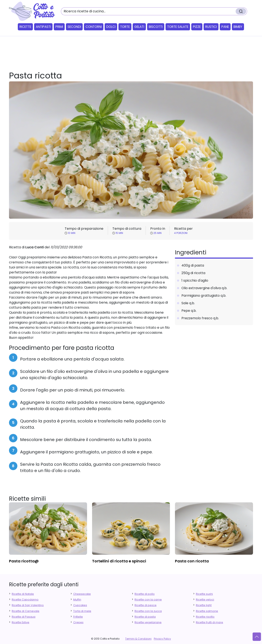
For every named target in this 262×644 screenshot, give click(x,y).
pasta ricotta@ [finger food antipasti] (24, 561)
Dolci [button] (111, 27)
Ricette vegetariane (148, 622)
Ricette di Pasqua (24, 617)
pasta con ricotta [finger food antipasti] (192, 561)
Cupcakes (80, 605)
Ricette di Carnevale (26, 611)
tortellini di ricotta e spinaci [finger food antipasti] (119, 561)
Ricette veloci (205, 600)
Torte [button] (125, 27)
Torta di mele (82, 611)
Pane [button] (225, 27)
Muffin (77, 600)
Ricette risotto (205, 617)
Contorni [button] (94, 27)
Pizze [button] (197, 27)
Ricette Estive (21, 622)
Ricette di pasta (145, 617)
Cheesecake (82, 594)
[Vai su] (257, 637)
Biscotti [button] (156, 27)
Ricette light (204, 605)
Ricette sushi (204, 594)
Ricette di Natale (23, 594)
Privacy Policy (162, 639)
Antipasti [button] (43, 27)
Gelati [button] (139, 27)
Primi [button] (59, 27)
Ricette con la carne (148, 600)
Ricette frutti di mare (209, 622)
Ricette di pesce (146, 605)
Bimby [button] (238, 27)
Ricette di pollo (145, 594)
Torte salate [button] (178, 27)
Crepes (78, 622)
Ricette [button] (25, 27)
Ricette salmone (207, 611)
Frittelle (78, 617)
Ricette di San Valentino (28, 605)
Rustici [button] (211, 27)
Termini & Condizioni (138, 639)
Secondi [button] (74, 27)
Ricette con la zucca (148, 611)
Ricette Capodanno (25, 600)
